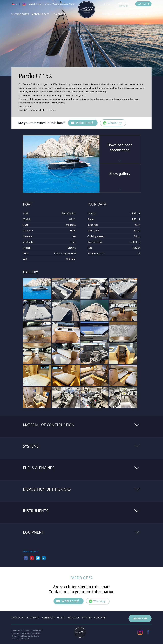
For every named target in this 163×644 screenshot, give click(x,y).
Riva (47, 4)
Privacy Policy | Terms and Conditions (25, 636)
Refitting (87, 618)
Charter (107, 14)
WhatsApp (115, 123)
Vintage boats (20, 14)
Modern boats (40, 14)
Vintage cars (141, 14)
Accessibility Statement (21, 639)
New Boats (58, 14)
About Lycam (17, 618)
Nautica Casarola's (60, 4)
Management (123, 14)
